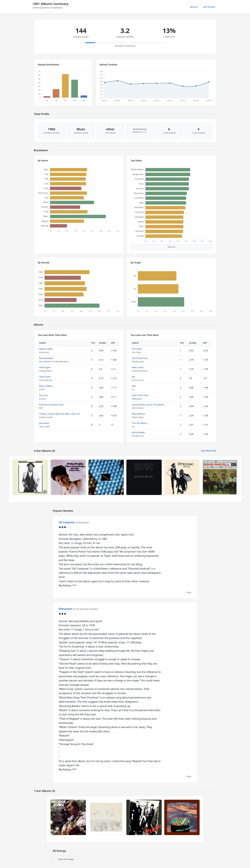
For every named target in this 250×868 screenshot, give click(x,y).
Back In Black (46, 386)
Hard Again (45, 367)
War (134, 386)
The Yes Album (140, 423)
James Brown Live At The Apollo (148, 405)
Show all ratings (66, 859)
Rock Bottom (139, 414)
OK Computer (67, 522)
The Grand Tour (140, 358)
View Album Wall (208, 451)
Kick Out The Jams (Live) (51, 405)
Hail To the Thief (140, 395)
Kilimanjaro (66, 609)
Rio (134, 377)
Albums (194, 7)
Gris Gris (44, 395)
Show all (171, 247)
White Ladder (46, 349)
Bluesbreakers (46, 358)
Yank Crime (45, 377)
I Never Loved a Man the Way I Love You (60, 414)
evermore (44, 423)
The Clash (137, 349)
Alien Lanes (138, 367)
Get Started (209, 7)
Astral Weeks (139, 432)
